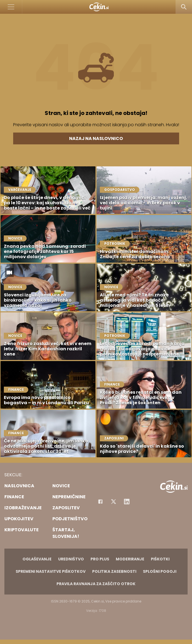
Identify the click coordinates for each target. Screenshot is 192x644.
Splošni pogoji (160, 571)
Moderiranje (130, 559)
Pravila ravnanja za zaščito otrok (96, 584)
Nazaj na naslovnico (96, 138)
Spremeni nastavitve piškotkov (51, 571)
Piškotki (160, 559)
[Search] (184, 7)
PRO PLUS (100, 559)
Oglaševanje (37, 559)
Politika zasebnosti (114, 571)
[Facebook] (100, 502)
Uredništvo (71, 559)
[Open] (11, 7)
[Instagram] (127, 502)
